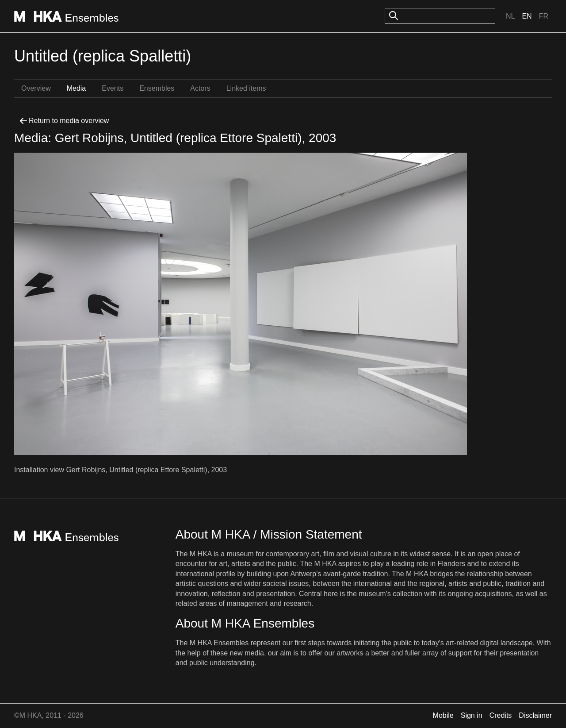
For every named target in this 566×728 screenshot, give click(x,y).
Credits (501, 715)
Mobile (443, 715)
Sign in (472, 715)
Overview (36, 88)
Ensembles (157, 88)
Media (76, 88)
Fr (544, 16)
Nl (510, 16)
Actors (200, 88)
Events (113, 88)
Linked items (246, 88)
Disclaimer (535, 715)
